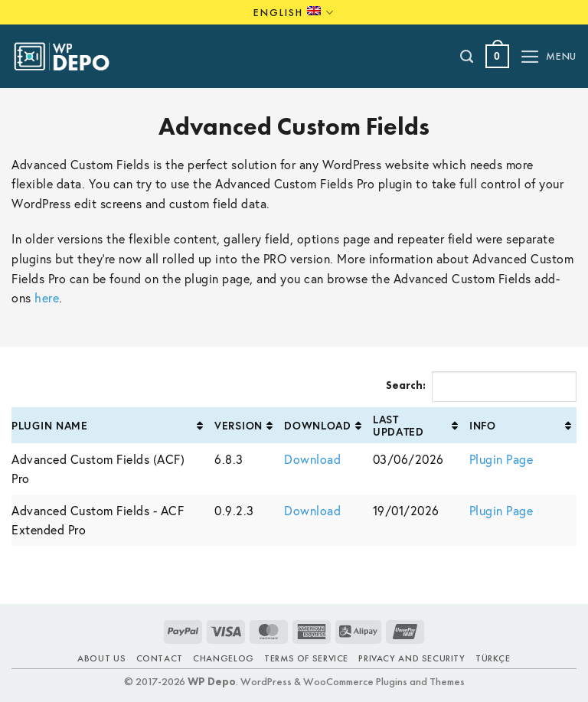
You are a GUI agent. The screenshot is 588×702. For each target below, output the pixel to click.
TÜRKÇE (493, 658)
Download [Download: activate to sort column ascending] (318, 425)
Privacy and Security (412, 658)
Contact (160, 658)
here (47, 297)
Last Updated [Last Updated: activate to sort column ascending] (399, 425)
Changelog (224, 658)
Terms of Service (306, 658)
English (294, 13)
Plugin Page (501, 459)
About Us (101, 658)
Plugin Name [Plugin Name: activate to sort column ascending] (50, 425)
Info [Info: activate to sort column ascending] (483, 425)
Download (312, 459)
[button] (497, 56)
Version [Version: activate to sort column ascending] (238, 425)
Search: (481, 387)
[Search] (467, 57)
